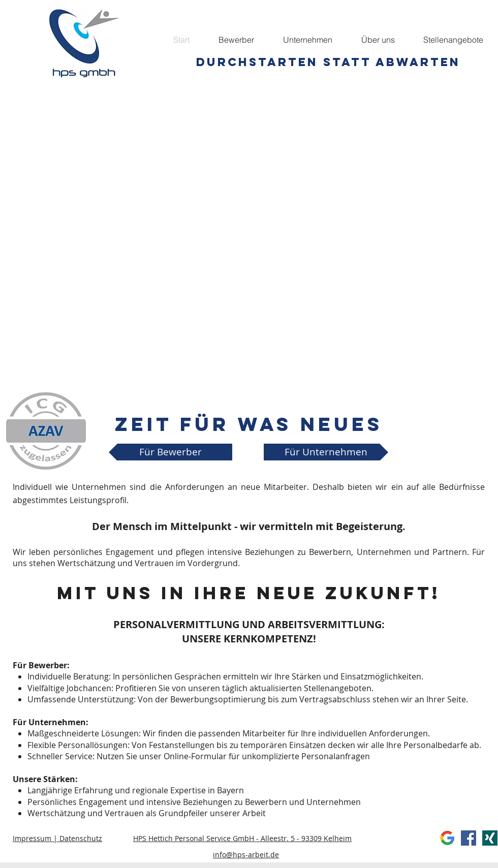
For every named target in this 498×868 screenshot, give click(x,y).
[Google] (447, 838)
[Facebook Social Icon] (469, 838)
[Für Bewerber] (170, 452)
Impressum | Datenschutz (57, 838)
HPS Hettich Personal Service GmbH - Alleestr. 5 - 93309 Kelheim (242, 838)
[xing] (490, 838)
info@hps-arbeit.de (246, 855)
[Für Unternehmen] (326, 452)
